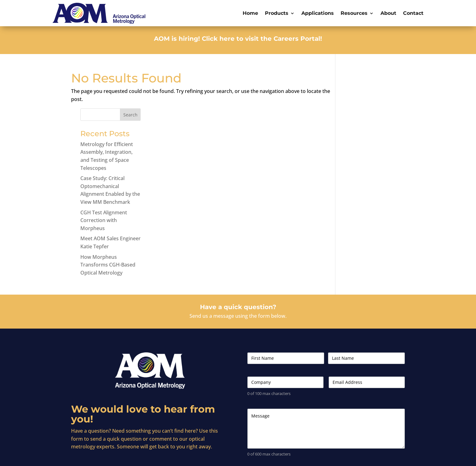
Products (277, 13)
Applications (318, 13)
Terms (340, 456)
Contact (413, 13)
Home (250, 13)
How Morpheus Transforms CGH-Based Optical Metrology (372, 228)
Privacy (357, 456)
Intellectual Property (387, 456)
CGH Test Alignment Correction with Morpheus (368, 184)
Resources (354, 13)
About (388, 13)
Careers (322, 456)
